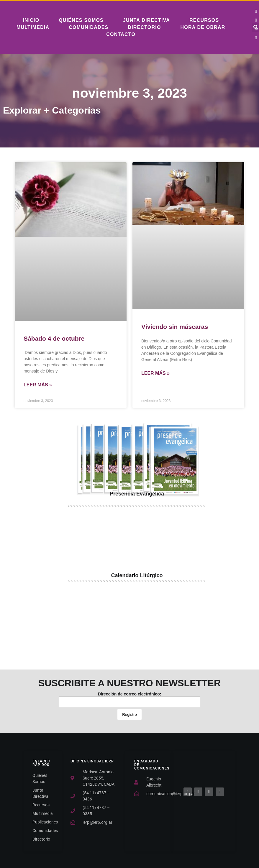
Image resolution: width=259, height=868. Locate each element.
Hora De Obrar (203, 27)
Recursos (204, 20)
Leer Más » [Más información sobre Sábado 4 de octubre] (38, 385)
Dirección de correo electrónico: (129, 699)
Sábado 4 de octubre (54, 338)
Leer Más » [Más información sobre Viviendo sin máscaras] (155, 373)
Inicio (31, 20)
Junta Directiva (146, 20)
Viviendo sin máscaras (175, 327)
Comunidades (88, 27)
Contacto (121, 34)
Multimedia (33, 27)
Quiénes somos (81, 20)
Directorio (144, 27)
